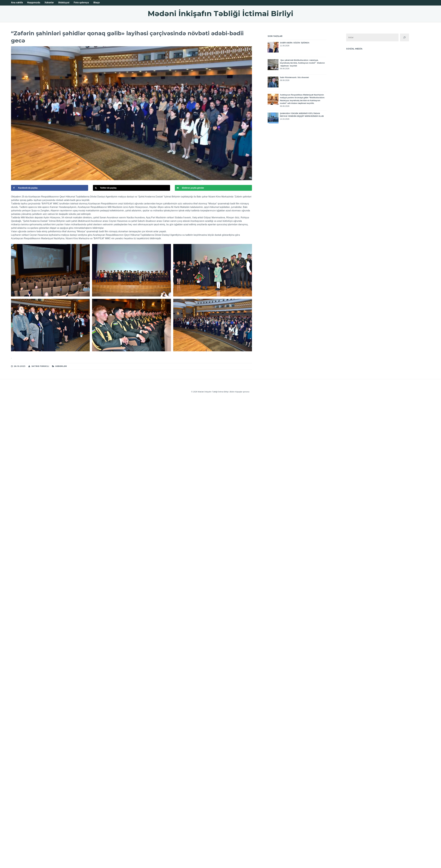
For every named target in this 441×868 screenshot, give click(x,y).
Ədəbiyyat (64, 3)
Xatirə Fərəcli (40, 366)
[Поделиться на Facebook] (50, 188)
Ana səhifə (17, 3)
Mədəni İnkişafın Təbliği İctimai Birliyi (220, 14)
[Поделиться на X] (131, 188)
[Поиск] (404, 37)
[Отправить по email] (213, 188)
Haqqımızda (34, 3)
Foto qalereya (81, 3)
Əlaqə (96, 3)
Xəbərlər (49, 3)
